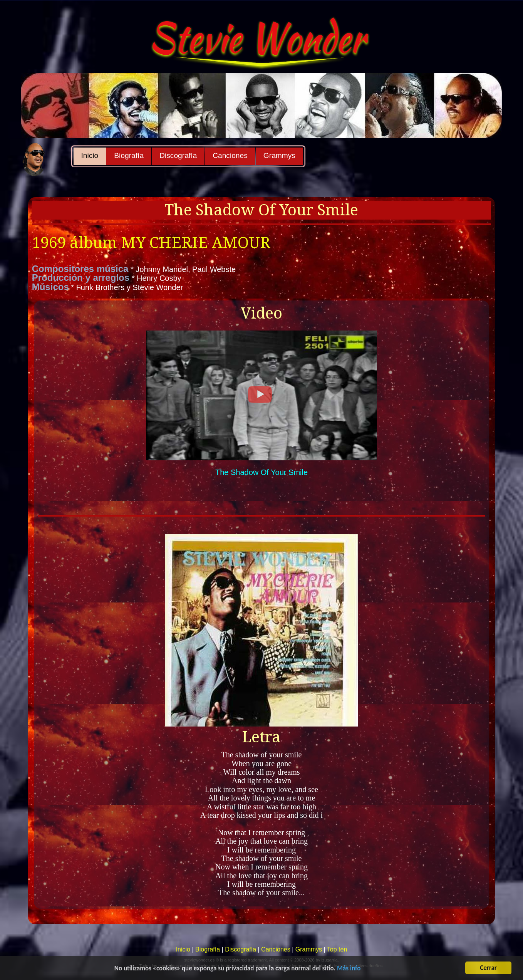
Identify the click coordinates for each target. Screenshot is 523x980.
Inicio (90, 155)
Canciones (230, 155)
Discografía (178, 155)
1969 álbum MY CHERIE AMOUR (151, 243)
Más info (349, 969)
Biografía (129, 155)
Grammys (279, 155)
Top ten (337, 949)
